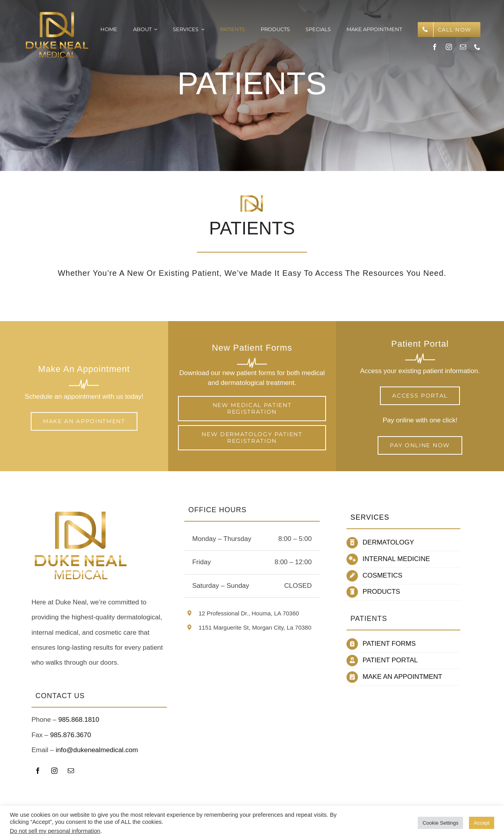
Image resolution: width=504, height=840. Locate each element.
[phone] (477, 47)
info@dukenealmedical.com (97, 750)
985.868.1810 (79, 720)
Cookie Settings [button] (440, 823)
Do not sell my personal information (55, 831)
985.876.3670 (70, 735)
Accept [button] (482, 823)
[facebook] (435, 47)
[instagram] (449, 47)
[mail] (463, 47)
